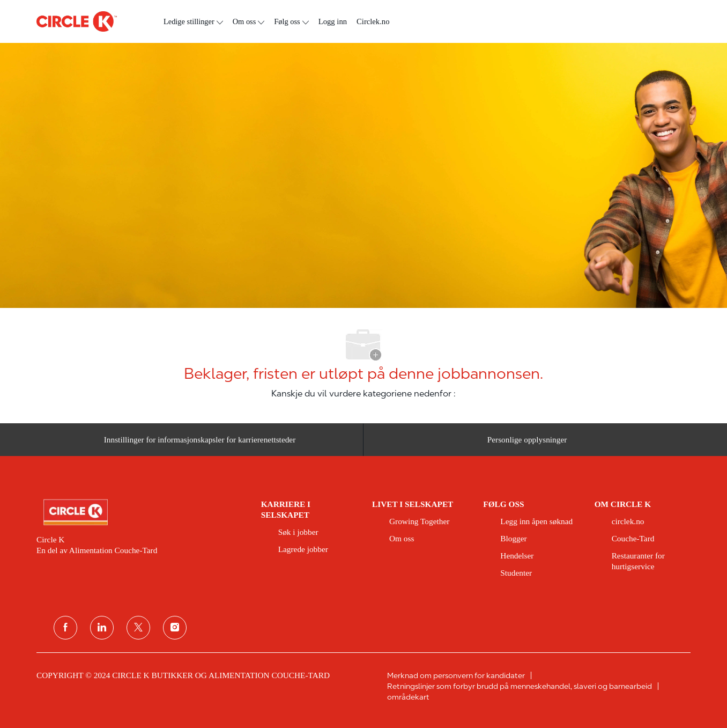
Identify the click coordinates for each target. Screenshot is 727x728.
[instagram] (175, 628)
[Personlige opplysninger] (527, 443)
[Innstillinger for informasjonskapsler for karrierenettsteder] (200, 443)
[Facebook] (65, 628)
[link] (141, 512)
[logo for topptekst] (77, 21)
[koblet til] (102, 628)
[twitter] (138, 628)
